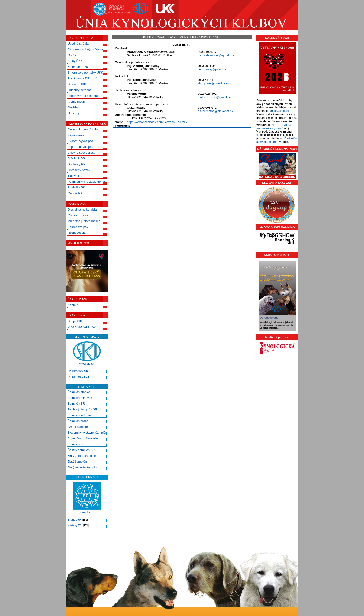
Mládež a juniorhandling (84, 221)
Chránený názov (79, 170)
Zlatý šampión (77, 462)
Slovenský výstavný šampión (87, 433)
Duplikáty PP (76, 164)
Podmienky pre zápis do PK (87, 182)
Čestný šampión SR (81, 450)
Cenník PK (75, 193)
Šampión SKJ (77, 444)
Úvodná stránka (78, 44)
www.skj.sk (87, 364)
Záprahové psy (78, 227)
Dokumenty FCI (78, 377)
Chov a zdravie (78, 215)
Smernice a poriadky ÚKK (85, 73)
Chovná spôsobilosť (81, 153)
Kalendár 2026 (78, 67)
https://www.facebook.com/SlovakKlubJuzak (157, 122)
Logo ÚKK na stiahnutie (84, 96)
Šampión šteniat (79, 392)
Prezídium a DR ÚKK (82, 78)
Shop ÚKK (75, 321)
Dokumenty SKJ (79, 371)
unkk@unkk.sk (279, 111)
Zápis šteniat (76, 135)
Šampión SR (76, 404)
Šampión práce (78, 421)
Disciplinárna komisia (82, 209)
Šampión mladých (80, 398)
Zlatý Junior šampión (82, 456)
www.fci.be (87, 512)
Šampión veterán (79, 415)
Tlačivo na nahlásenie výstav (274, 126)
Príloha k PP (76, 158)
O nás (72, 55)
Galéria (73, 107)
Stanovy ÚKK (77, 84)
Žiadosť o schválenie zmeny (277, 140)
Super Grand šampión (83, 438)
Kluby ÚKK (75, 61)
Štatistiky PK (76, 187)
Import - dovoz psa (80, 147)
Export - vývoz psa (80, 141)
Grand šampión (78, 427)
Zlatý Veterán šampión (83, 467)
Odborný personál (80, 90)
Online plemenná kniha (83, 129)
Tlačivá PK (75, 176)
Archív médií (76, 102)
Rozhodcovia (76, 233)
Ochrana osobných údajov (86, 49)
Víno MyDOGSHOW (82, 327)
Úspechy (74, 113)
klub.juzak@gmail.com (213, 83)
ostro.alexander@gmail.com (217, 55)
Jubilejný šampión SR (82, 409)
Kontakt (73, 305)
